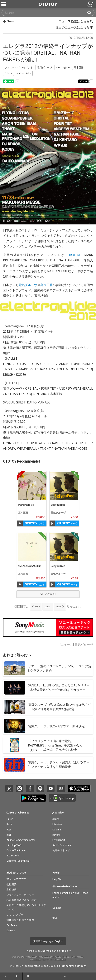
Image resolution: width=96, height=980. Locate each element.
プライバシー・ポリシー (20, 895)
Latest (48, 606)
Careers (11, 930)
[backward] (6, 976)
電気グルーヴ (28, 285)
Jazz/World (13, 856)
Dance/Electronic (16, 850)
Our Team (12, 925)
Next (59, 606)
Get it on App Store (79, 788)
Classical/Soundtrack (18, 861)
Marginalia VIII (26, 505)
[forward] (28, 976)
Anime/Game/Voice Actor (21, 840)
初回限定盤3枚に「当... (22, 607)
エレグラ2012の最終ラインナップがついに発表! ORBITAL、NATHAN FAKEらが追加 (48, 53)
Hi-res (10, 819)
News (9, 21)
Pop (9, 830)
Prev (37, 606)
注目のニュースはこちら (74, 27)
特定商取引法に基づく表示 (22, 900)
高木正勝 (47, 285)
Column (57, 830)
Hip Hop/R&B (14, 845)
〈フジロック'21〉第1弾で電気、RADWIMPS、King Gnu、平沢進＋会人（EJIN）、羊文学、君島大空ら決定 (55, 745)
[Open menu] (91, 4)
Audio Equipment (62, 845)
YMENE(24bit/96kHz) (29, 566)
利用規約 (12, 890)
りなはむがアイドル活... (74, 607)
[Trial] (20, 523)
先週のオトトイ (61, 850)
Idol (9, 835)
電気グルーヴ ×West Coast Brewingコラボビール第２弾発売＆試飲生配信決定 (59, 707)
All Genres (24, 813)
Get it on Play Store (33, 798)
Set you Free (58, 505)
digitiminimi (67, 966)
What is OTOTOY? (16, 879)
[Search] (91, 13)
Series (56, 819)
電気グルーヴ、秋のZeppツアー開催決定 (56, 726)
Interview (57, 824)
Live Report (59, 840)
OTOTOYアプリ (15, 915)
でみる (35, 523)
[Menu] (4, 4)
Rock (9, 824)
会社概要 (12, 884)
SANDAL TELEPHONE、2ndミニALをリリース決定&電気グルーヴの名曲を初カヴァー (59, 688)
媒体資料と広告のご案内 (20, 920)
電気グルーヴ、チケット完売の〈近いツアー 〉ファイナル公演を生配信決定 (59, 765)
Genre (13, 813)
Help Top (57, 879)
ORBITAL (74, 255)
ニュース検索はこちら (76, 21)
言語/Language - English (48, 941)
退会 (55, 918)
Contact (57, 908)
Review (56, 835)
